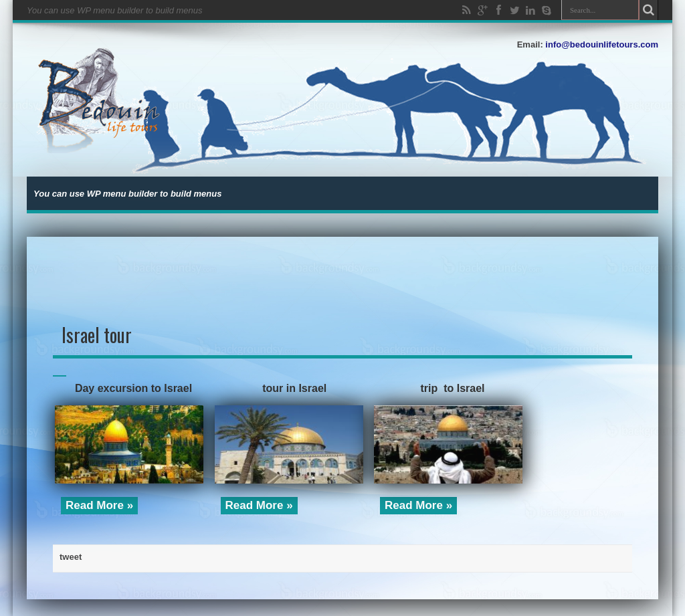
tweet (71, 557)
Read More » (99, 505)
